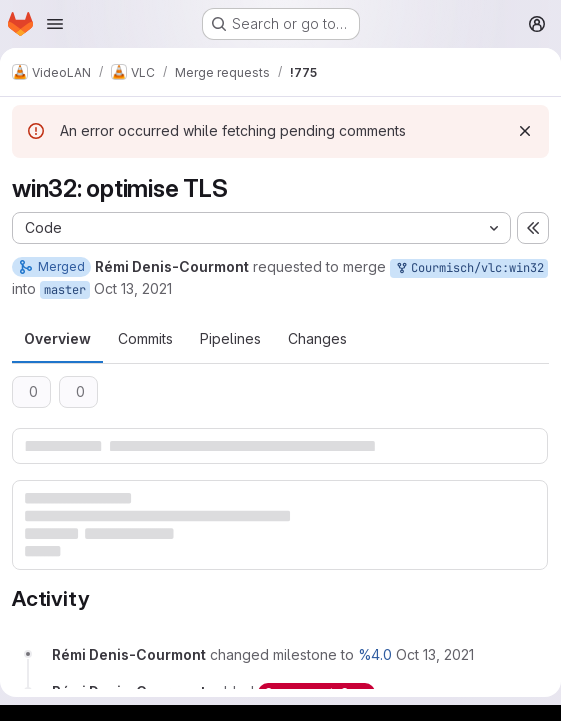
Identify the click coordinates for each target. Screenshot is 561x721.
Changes (317, 338)
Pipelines (230, 338)
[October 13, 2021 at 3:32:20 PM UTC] (435, 654)
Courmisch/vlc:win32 (469, 268)
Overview (57, 338)
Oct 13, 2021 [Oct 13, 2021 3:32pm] (133, 288)
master (65, 290)
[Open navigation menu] (55, 24)
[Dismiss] (525, 131)
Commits (145, 338)
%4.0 (375, 654)
